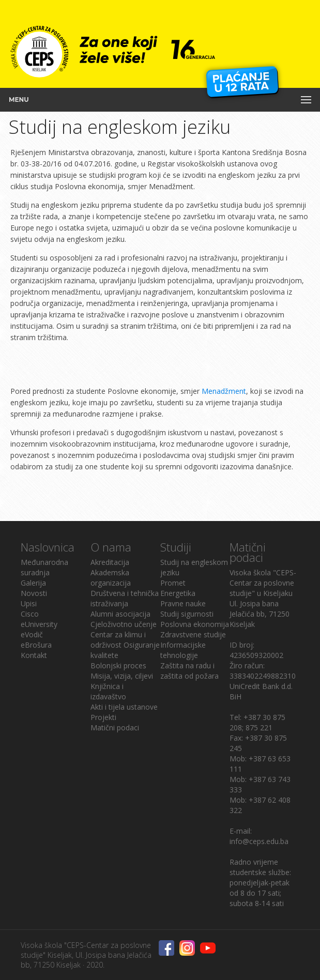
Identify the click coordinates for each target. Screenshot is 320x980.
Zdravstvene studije (193, 634)
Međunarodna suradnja (44, 567)
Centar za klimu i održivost (118, 640)
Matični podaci (115, 728)
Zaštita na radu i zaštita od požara (189, 671)
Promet (173, 583)
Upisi (29, 603)
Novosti (34, 593)
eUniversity (39, 624)
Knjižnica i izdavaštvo (108, 691)
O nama (111, 547)
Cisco (30, 614)
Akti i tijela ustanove (124, 707)
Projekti (103, 717)
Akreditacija (110, 562)
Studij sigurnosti (187, 614)
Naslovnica (48, 547)
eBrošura (36, 645)
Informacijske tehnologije (183, 650)
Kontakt (34, 655)
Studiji (176, 547)
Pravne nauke (183, 603)
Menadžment (224, 391)
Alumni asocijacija (120, 614)
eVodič (32, 634)
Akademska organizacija (111, 578)
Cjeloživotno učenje (124, 624)
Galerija (33, 583)
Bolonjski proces (118, 665)
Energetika (178, 593)
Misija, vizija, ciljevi (122, 676)
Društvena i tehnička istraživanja (125, 598)
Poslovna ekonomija (195, 624)
